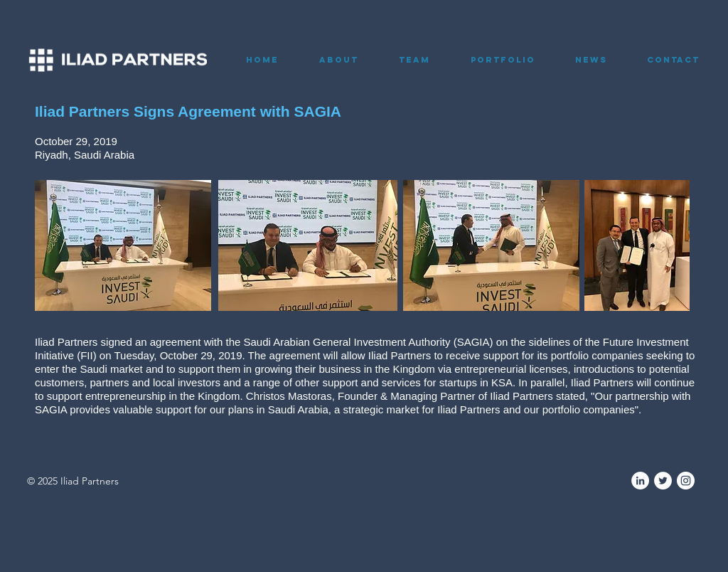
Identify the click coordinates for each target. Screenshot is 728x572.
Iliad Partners (66, 342)
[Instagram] (686, 481)
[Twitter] (663, 481)
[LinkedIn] (640, 481)
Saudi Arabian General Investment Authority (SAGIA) (369, 342)
